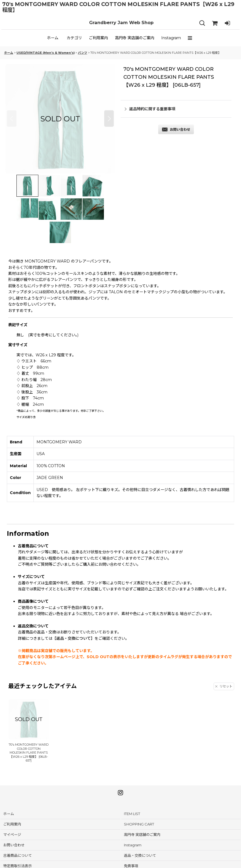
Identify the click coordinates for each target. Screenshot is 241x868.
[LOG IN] (227, 23)
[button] (191, 38)
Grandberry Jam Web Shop (121, 23)
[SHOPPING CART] (215, 23)
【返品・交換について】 (73, 638)
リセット (224, 686)
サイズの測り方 (26, 417)
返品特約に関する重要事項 (150, 109)
